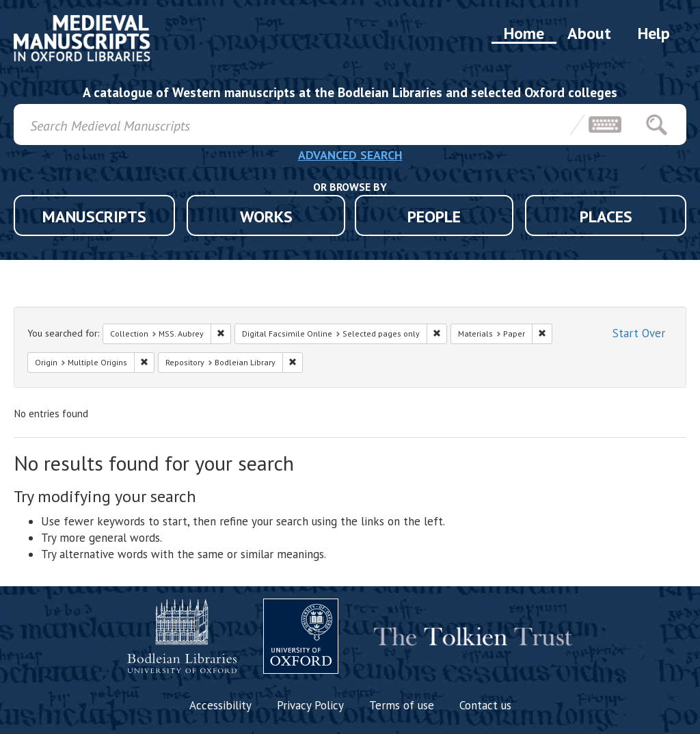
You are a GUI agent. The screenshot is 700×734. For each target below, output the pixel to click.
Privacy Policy (310, 705)
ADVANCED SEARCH (350, 155)
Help (654, 33)
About (589, 33)
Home (524, 33)
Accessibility (220, 705)
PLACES (606, 217)
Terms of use (402, 705)
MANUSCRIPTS (94, 217)
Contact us (485, 705)
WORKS (266, 217)
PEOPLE (434, 217)
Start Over (639, 333)
